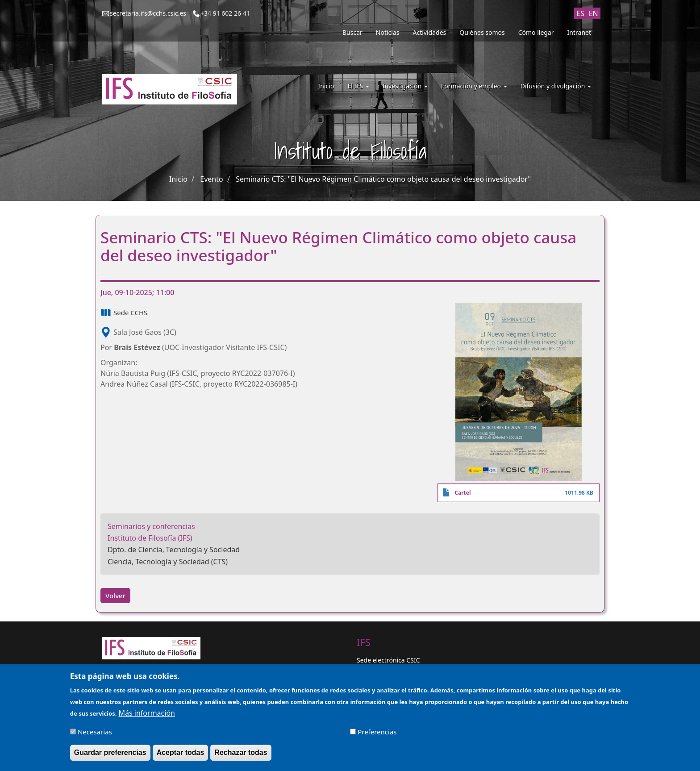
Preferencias (377, 736)
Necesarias (95, 736)
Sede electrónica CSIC (388, 660)
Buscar (352, 32)
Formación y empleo (474, 86)
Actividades (430, 32)
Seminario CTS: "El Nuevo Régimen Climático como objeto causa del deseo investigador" (383, 179)
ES (580, 13)
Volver (115, 596)
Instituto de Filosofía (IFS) (150, 538)
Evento (211, 179)
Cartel (462, 493)
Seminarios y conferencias (151, 526)
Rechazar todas (241, 757)
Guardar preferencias (110, 757)
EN (594, 13)
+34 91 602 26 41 (225, 13)
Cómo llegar (536, 32)
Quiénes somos (482, 32)
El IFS (358, 86)
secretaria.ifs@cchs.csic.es (148, 13)
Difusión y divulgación (556, 86)
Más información (147, 717)
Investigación (405, 86)
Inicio (326, 86)
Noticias (388, 32)
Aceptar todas (181, 757)
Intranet (579, 32)
